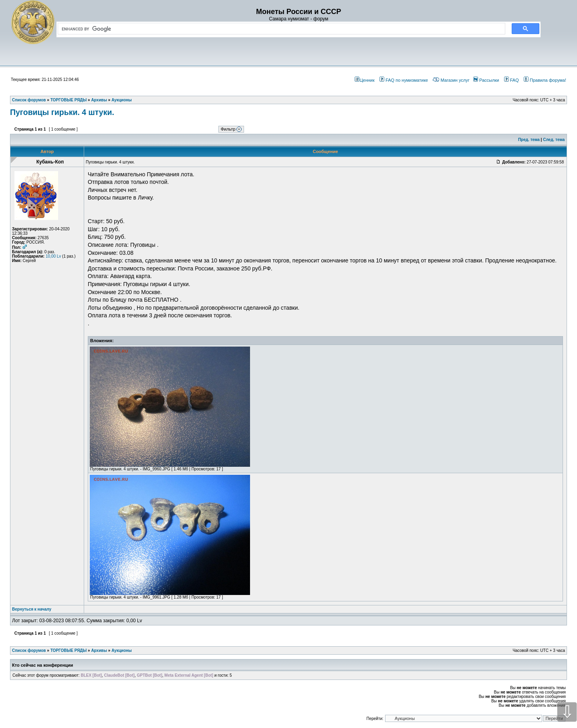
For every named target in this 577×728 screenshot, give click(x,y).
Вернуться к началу (32, 609)
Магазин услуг (451, 80)
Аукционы (122, 650)
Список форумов (29, 650)
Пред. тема (529, 140)
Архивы (99, 650)
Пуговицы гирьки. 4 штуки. (62, 112)
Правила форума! (545, 80)
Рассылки (486, 80)
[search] (280, 29)
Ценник (364, 80)
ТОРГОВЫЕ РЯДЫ (69, 650)
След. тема (554, 140)
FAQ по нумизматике (404, 80)
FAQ (511, 80)
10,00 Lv (53, 256)
